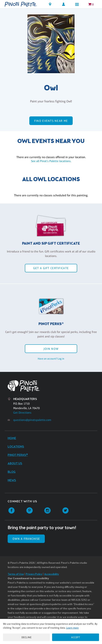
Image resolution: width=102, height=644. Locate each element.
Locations (16, 447)
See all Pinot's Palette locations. (51, 161)
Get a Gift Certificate (51, 268)
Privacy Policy (34, 574)
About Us (15, 463)
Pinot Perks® (18, 455)
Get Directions (22, 413)
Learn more (72, 628)
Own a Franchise (26, 539)
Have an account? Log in (51, 359)
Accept (76, 637)
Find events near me (51, 121)
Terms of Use (16, 574)
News (12, 480)
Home (12, 438)
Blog (12, 472)
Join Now (51, 349)
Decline (27, 637)
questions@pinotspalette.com (32, 420)
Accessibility (52, 574)
